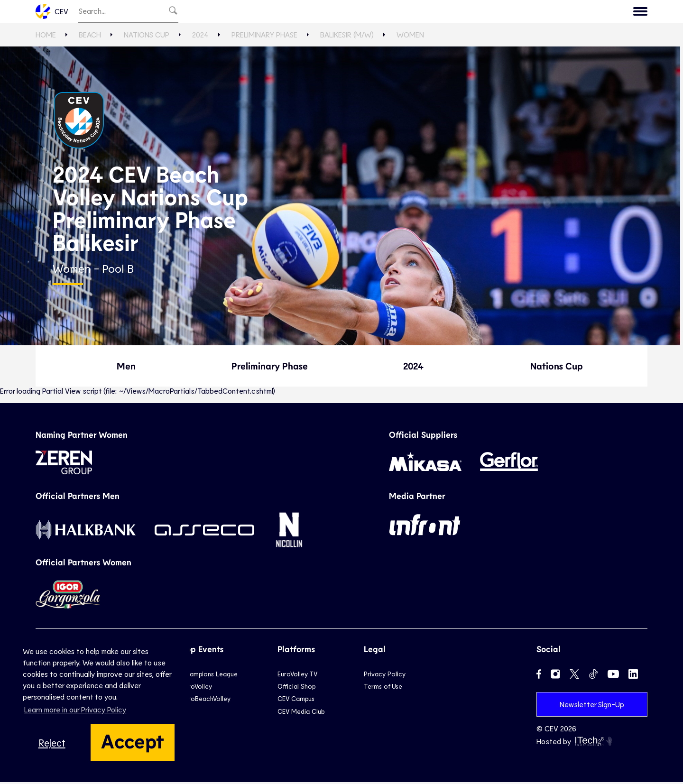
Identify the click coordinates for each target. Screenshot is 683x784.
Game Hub (490, 12)
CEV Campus (296, 701)
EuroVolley (197, 688)
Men (126, 368)
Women (410, 37)
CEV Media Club (301, 713)
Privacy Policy (385, 676)
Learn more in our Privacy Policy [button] (75, 709)
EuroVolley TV (240, 12)
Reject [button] (52, 742)
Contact (623, 12)
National (329, 12)
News (445, 12)
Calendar (543, 12)
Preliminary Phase (264, 37)
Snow (410, 12)
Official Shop (296, 688)
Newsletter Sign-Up (592, 706)
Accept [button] (133, 740)
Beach (373, 12)
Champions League (210, 676)
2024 (200, 37)
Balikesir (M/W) (347, 37)
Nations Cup (147, 37)
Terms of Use (383, 688)
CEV (52, 12)
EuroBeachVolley (206, 701)
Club (289, 12)
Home (46, 37)
